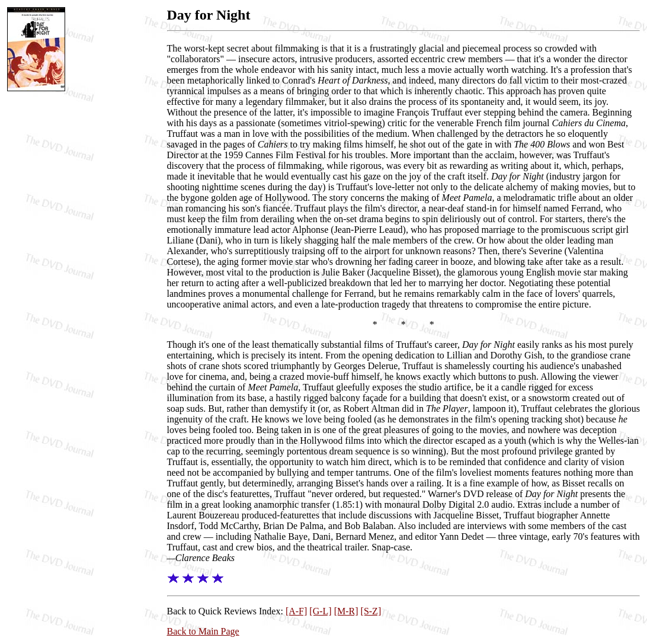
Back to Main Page (203, 631)
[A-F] (296, 611)
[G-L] (320, 611)
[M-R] (346, 611)
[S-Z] (371, 611)
